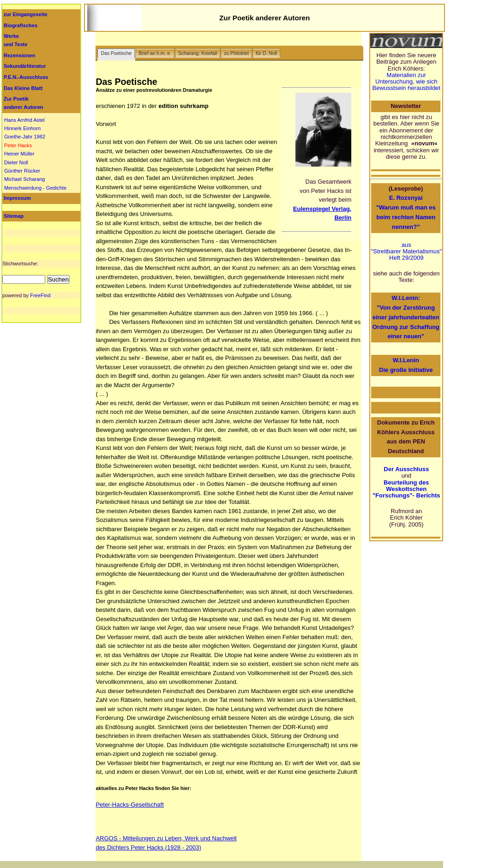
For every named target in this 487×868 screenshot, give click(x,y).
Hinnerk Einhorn (22, 128)
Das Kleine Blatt (23, 88)
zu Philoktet (236, 53)
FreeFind (40, 295)
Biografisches (21, 25)
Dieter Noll (16, 162)
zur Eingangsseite (26, 14)
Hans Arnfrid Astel (24, 120)
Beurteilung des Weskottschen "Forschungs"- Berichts (406, 489)
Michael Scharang (24, 179)
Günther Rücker (22, 171)
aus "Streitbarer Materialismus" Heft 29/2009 (406, 251)
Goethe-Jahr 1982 (25, 137)
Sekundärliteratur (25, 66)
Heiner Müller (19, 154)
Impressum (17, 198)
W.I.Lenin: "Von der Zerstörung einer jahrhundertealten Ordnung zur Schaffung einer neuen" (406, 317)
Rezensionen (19, 55)
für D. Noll (266, 53)
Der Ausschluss (406, 469)
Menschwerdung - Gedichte (35, 188)
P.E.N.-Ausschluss (26, 77)
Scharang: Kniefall (198, 53)
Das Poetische (116, 53)
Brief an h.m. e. (155, 53)
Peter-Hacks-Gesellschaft (129, 805)
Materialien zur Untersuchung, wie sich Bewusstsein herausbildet (406, 82)
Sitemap (14, 216)
